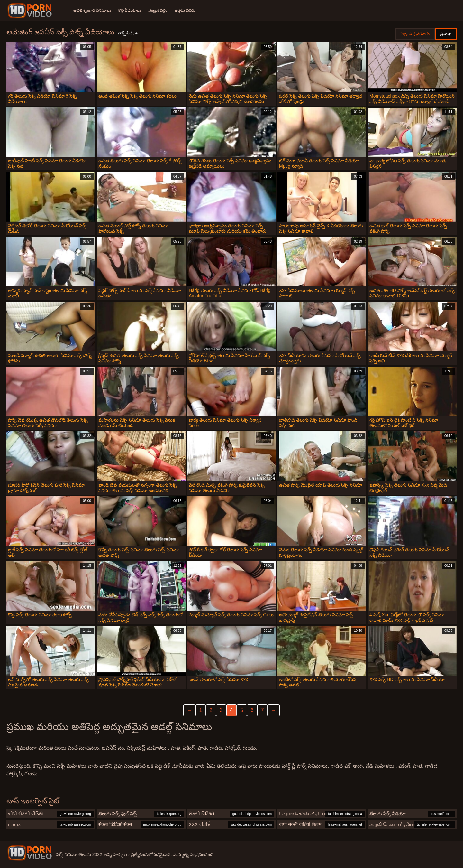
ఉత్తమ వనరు (186, 10)
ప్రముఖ (446, 34)
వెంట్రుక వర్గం (158, 10)
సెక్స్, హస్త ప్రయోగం (415, 34)
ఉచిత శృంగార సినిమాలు (92, 10)
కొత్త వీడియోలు (130, 10)
